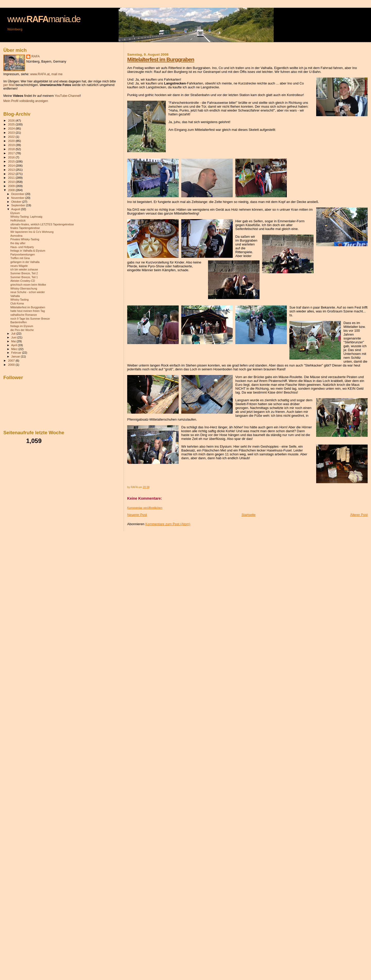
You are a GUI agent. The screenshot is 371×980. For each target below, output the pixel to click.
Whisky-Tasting (19, 300)
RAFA (36, 56)
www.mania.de (44, 19)
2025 (12, 124)
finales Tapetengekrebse (25, 228)
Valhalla (15, 296)
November (18, 198)
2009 (12, 186)
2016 (12, 157)
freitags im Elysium (22, 326)
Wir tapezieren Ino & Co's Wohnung (32, 232)
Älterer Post (359, 515)
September (19, 205)
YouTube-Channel (67, 96)
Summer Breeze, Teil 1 (24, 277)
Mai (14, 341)
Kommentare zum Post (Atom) (168, 524)
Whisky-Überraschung (24, 288)
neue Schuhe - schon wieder (28, 292)
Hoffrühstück (18, 220)
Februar (17, 353)
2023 (12, 133)
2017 (12, 153)
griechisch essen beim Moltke (28, 285)
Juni (14, 337)
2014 (12, 165)
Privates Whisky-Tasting (25, 239)
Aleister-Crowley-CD (23, 281)
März (15, 349)
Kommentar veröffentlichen (145, 508)
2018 (12, 149)
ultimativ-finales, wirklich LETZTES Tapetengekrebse (42, 224)
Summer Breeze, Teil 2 (24, 273)
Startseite (249, 515)
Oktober (17, 202)
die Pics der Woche (22, 330)
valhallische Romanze (24, 315)
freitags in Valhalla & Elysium (28, 251)
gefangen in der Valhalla (25, 262)
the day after (18, 243)
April (15, 345)
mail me (57, 74)
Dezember (18, 194)
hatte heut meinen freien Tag (28, 311)
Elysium (15, 213)
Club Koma (17, 303)
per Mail (9, 85)
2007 (12, 360)
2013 (12, 170)
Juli (14, 334)
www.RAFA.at (40, 74)
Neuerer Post (137, 515)
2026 (12, 120)
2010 (12, 182)
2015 (12, 161)
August (16, 209)
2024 (12, 128)
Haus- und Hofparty (22, 247)
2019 (12, 145)
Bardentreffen (19, 322)
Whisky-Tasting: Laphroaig (26, 217)
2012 (12, 174)
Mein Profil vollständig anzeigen (26, 101)
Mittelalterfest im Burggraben (161, 59)
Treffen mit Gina (20, 258)
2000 (12, 365)
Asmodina (16, 236)
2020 (12, 141)
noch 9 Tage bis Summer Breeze (30, 319)
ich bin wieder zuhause (24, 269)
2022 (12, 137)
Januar (16, 356)
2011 (12, 178)
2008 (12, 190)
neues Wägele (19, 266)
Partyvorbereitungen (23, 254)
